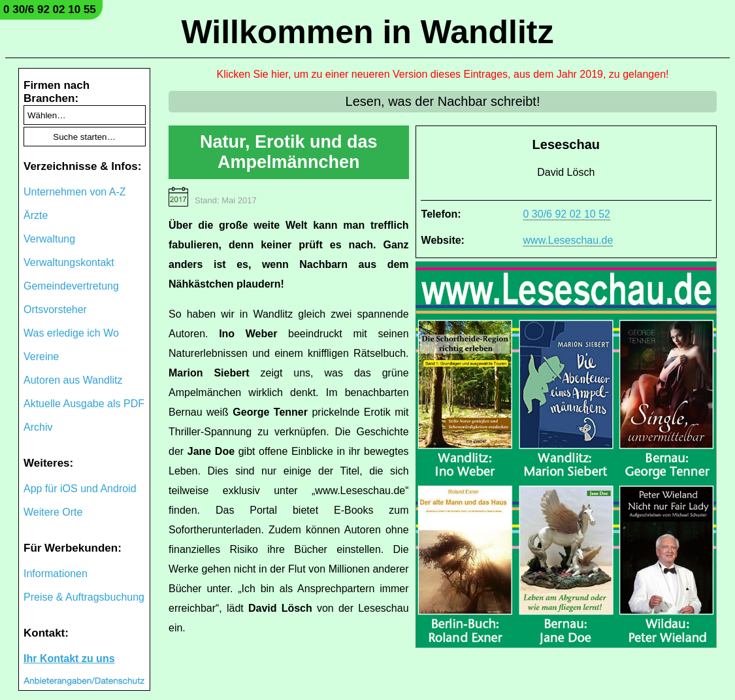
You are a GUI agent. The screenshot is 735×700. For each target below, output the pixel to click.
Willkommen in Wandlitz (368, 32)
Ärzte (36, 215)
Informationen (56, 574)
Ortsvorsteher (55, 309)
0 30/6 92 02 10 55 (50, 9)
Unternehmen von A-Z (75, 192)
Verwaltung (49, 239)
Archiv (38, 427)
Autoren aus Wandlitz (73, 380)
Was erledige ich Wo (71, 333)
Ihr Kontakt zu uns (69, 658)
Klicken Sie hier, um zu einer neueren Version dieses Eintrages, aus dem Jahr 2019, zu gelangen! (443, 74)
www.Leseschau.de (568, 240)
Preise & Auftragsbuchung (84, 597)
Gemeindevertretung (71, 286)
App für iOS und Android (80, 489)
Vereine (41, 357)
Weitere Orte (53, 512)
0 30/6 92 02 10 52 (567, 214)
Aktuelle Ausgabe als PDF (84, 404)
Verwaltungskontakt (69, 262)
